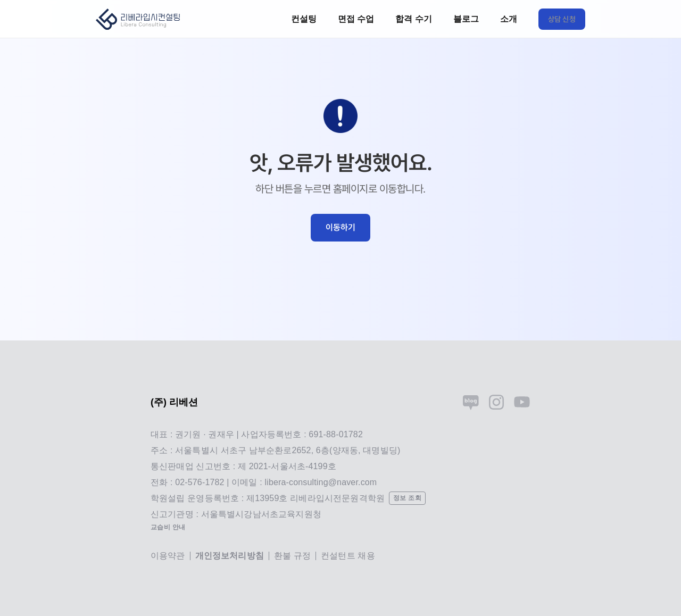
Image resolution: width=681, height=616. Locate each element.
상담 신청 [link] (562, 19)
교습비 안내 (168, 527)
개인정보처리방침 (230, 556)
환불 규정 (292, 556)
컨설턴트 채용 (348, 556)
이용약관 (168, 556)
